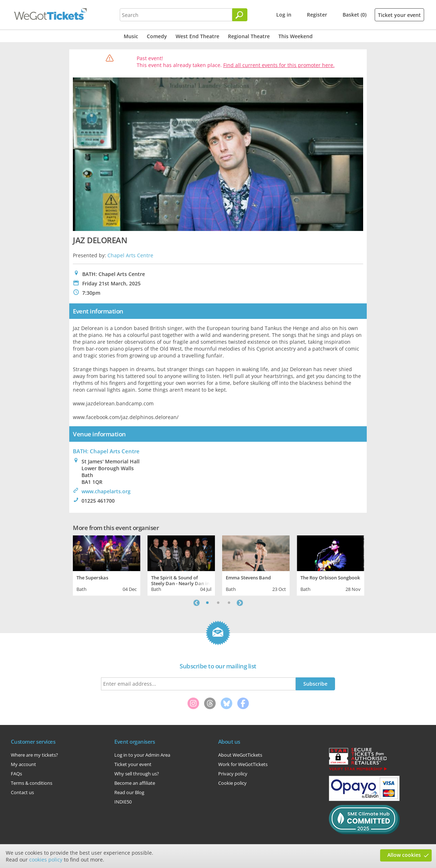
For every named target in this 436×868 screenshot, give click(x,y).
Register (317, 15)
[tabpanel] (107, 565)
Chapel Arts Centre (130, 255)
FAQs (16, 774)
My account (23, 764)
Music (131, 36)
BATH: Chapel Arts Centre (106, 451)
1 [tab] (207, 603)
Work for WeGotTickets (243, 764)
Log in (284, 15)
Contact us (22, 792)
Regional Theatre (249, 36)
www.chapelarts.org (106, 491)
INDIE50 (123, 802)
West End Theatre (197, 36)
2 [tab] (218, 603)
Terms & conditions (32, 783)
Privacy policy (233, 774)
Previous (197, 603)
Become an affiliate (135, 783)
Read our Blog (129, 792)
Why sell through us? (137, 774)
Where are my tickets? (34, 755)
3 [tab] (229, 603)
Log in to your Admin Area (142, 755)
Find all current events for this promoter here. (279, 65)
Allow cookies (404, 855)
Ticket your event (399, 15)
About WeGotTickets (240, 755)
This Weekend (296, 36)
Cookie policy (232, 783)
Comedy (157, 36)
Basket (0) (354, 15)
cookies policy (46, 860)
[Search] (240, 15)
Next (240, 603)
